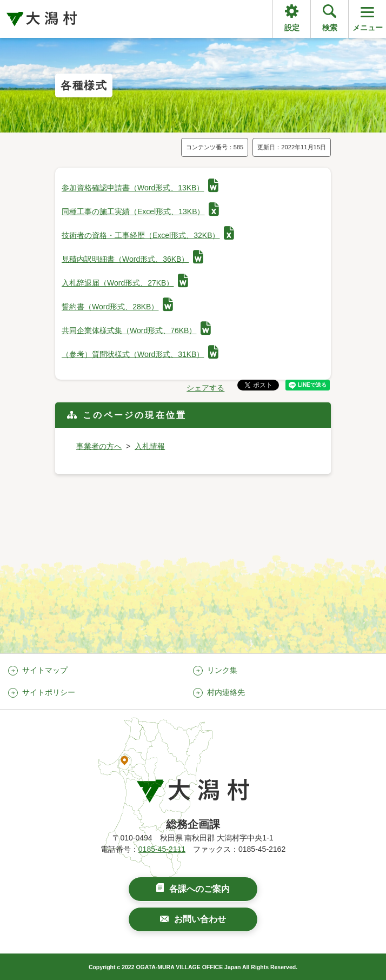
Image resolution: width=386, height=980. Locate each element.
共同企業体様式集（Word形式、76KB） (136, 330)
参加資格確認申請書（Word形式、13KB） (140, 188)
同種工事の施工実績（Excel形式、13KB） (140, 211)
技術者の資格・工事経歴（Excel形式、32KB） (148, 235)
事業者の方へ (99, 446)
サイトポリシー (49, 692)
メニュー (368, 18)
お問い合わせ (200, 919)
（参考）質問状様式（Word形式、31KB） (140, 354)
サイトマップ (45, 670)
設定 (292, 28)
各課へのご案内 (199, 889)
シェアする (205, 388)
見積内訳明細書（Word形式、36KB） (132, 259)
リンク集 (222, 670)
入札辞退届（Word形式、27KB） (125, 283)
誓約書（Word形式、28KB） (117, 307)
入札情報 (150, 446)
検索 (330, 28)
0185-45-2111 (162, 849)
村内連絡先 (226, 692)
